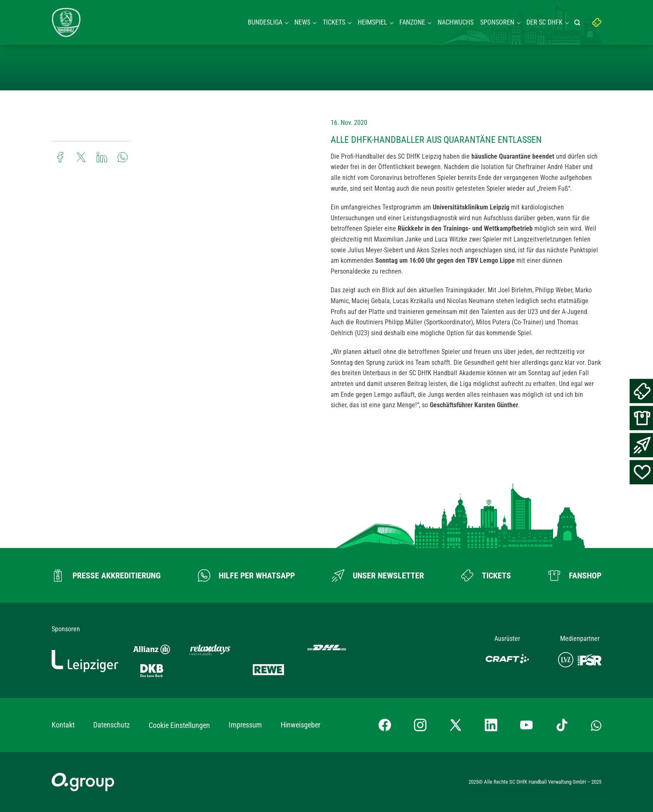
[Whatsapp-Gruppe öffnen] (596, 725)
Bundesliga (265, 22)
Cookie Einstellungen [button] (179, 725)
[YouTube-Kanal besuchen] (526, 725)
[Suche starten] (578, 22)
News (302, 22)
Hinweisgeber (300, 725)
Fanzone (412, 22)
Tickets (334, 22)
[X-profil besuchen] (456, 725)
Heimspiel (373, 22)
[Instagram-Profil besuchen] (420, 725)
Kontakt (63, 725)
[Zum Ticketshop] (486, 575)
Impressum (245, 725)
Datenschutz (112, 725)
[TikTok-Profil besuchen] (562, 725)
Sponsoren (497, 22)
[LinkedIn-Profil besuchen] (491, 725)
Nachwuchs (456, 22)
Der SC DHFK (545, 22)
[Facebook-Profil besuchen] (385, 725)
